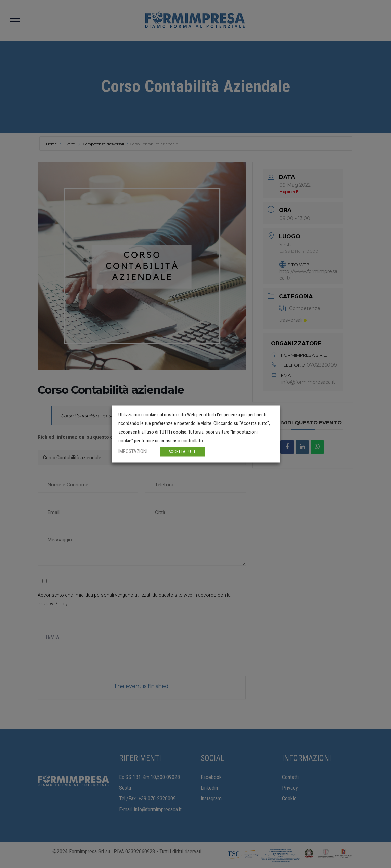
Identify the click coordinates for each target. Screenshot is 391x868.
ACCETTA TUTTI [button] (183, 452)
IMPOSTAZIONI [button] (133, 451)
